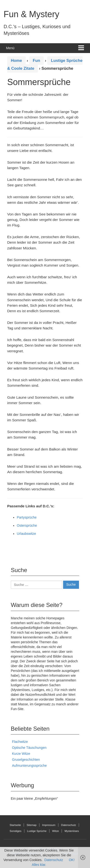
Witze (55, 831)
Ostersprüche (27, 525)
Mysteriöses (72, 831)
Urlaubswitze (26, 534)
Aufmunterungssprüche (29, 766)
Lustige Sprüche (37, 831)
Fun (37, 61)
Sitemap (32, 825)
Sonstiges (15, 831)
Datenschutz (69, 825)
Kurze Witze (21, 754)
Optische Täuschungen (29, 748)
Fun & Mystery (31, 14)
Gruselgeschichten (26, 760)
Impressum (49, 825)
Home (16, 61)
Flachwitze (20, 742)
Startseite (15, 825)
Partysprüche (27, 517)
